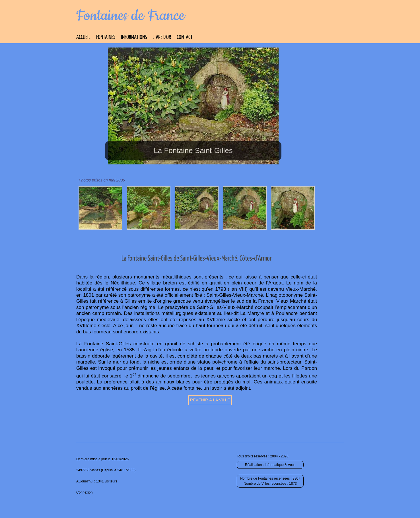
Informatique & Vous (280, 465)
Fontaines (106, 37)
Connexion (84, 492)
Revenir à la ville (210, 400)
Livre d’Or (162, 37)
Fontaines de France (130, 16)
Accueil (83, 37)
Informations (134, 37)
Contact (185, 37)
